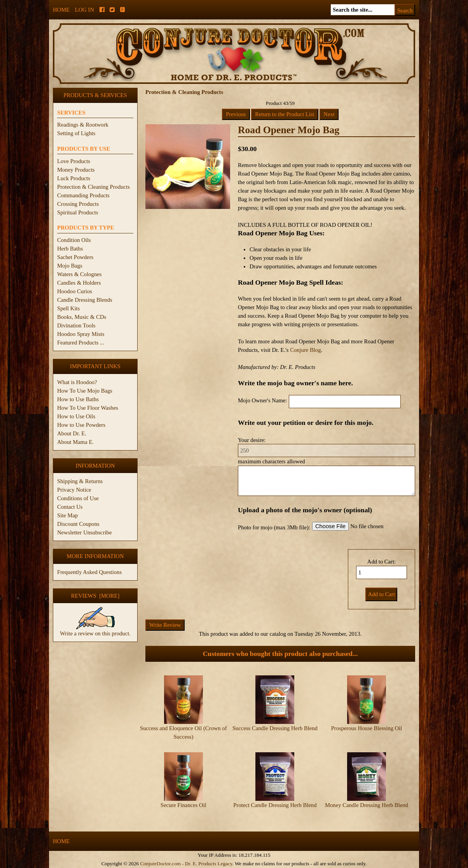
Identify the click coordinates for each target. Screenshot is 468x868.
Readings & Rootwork (83, 125)
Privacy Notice (74, 490)
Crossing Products (78, 204)
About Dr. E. (72, 433)
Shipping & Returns (80, 481)
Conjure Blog (305, 350)
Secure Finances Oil (183, 805)
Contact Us (70, 507)
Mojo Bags (70, 266)
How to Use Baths (78, 399)
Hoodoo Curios (75, 291)
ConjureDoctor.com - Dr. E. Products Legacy (186, 864)
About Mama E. (75, 442)
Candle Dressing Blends (85, 300)
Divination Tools (76, 325)
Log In (85, 10)
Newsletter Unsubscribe (84, 532)
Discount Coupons (78, 524)
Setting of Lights (76, 133)
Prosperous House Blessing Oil (367, 728)
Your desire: (252, 440)
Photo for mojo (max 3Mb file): (274, 527)
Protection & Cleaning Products (93, 187)
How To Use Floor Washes (88, 408)
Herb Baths (70, 249)
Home (61, 10)
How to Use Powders (81, 425)
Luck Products (74, 178)
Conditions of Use (78, 498)
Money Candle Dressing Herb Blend (367, 805)
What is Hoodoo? (77, 382)
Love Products (74, 161)
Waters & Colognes (79, 274)
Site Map (67, 515)
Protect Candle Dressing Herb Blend (275, 805)
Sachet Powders (75, 257)
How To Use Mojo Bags (85, 391)
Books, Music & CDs (82, 317)
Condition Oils (74, 240)
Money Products (76, 170)
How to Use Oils (76, 416)
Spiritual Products (78, 212)
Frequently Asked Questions (89, 572)
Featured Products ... (81, 343)
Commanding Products (83, 195)
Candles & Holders (79, 283)
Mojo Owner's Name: (262, 400)
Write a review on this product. (95, 630)
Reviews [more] (95, 596)
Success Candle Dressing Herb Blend (275, 728)
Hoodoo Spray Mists (81, 334)
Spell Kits (68, 308)
